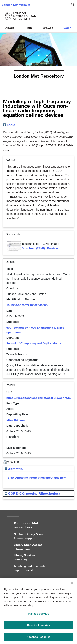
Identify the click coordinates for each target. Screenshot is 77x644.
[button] (5, 463)
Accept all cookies (38, 639)
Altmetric (14, 469)
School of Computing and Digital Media (34, 343)
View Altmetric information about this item (37, 478)
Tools (9, 125)
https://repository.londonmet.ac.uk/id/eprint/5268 (41, 398)
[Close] (72, 585)
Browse (48, 28)
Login (67, 28)
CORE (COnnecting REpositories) (32, 493)
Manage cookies (38, 615)
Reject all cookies (38, 627)
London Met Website (16, 5)
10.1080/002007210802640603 (27, 305)
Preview (52, 248)
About (10, 28)
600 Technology (17, 327)
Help (29, 28)
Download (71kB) (33, 248)
